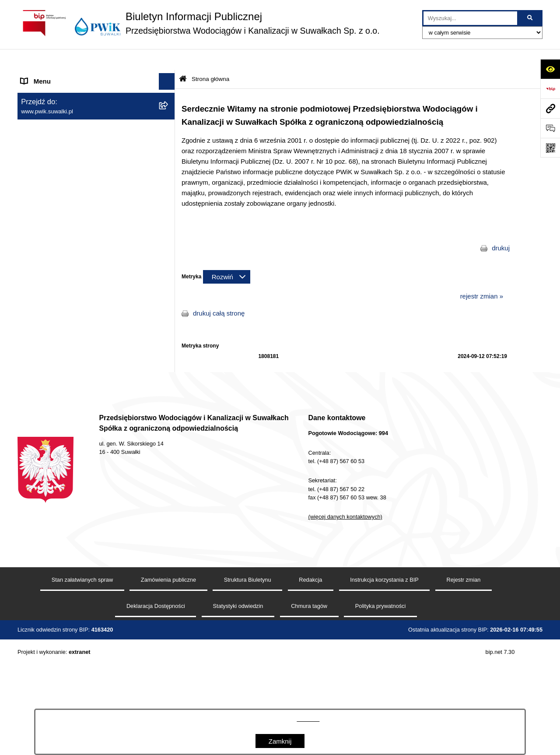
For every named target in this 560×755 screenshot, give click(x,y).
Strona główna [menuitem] (42, 76)
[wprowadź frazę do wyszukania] (470, 18)
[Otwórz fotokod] (550, 148)
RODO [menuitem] (31, 394)
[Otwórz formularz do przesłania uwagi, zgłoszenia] (550, 128)
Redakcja (310, 693)
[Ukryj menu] (167, 60)
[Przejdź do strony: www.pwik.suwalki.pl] (550, 108)
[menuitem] (96, 99)
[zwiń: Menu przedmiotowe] (169, 121)
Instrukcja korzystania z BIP (384, 693)
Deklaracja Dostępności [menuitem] (56, 335)
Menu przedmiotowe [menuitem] (51, 120)
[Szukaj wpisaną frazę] (530, 18)
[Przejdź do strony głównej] (199, 23)
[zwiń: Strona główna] (169, 77)
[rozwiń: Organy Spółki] (169, 164)
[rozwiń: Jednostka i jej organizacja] (169, 142)
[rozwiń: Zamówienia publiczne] (169, 186)
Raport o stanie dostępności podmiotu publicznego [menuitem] (76, 356)
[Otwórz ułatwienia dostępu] (550, 69)
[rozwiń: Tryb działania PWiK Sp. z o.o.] (169, 230)
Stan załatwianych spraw (82, 693)
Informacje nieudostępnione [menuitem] (61, 377)
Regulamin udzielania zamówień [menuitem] (68, 318)
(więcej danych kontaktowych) (345, 630)
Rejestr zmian (464, 693)
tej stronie (308, 719)
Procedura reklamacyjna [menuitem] (56, 447)
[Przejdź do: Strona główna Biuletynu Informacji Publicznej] (183, 58)
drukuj (501, 227)
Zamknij (280, 741)
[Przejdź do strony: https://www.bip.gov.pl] (550, 89)
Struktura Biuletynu (248, 693)
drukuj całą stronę (219, 292)
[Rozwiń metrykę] (227, 255)
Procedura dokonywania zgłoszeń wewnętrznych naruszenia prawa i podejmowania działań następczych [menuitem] (73, 420)
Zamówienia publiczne (168, 693)
